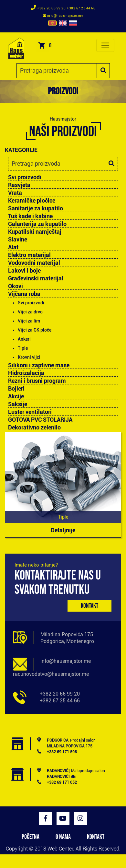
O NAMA (63, 837)
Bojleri (16, 389)
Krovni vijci (29, 357)
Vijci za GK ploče (35, 330)
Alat (13, 247)
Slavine (18, 240)
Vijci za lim (29, 321)
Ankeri (24, 339)
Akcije (16, 396)
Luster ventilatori (30, 412)
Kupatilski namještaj (35, 232)
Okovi (16, 286)
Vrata (15, 193)
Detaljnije (63, 530)
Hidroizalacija (26, 373)
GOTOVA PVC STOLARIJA (40, 420)
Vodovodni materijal (34, 263)
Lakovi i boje (24, 271)
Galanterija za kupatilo (37, 224)
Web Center (60, 849)
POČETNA (31, 837)
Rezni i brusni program (37, 381)
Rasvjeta (19, 185)
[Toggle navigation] (105, 45)
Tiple (23, 348)
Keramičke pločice (32, 201)
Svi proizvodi (25, 177)
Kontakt (89, 606)
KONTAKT (96, 837)
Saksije (18, 404)
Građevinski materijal (36, 278)
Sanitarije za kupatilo (36, 208)
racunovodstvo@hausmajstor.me (51, 674)
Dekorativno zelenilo (34, 428)
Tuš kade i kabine (30, 216)
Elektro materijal (29, 255)
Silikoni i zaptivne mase (39, 365)
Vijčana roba (24, 294)
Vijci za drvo (30, 312)
